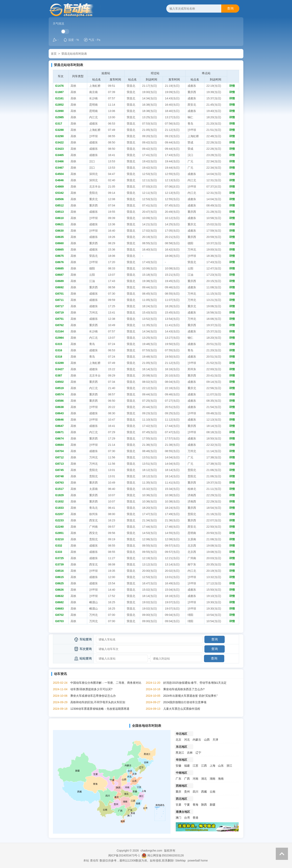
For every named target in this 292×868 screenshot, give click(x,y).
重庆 (178, 792)
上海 (213, 766)
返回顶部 (282, 854)
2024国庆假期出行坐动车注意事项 (185, 702)
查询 (230, 8)
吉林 (190, 753)
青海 (195, 805)
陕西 (204, 805)
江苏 (195, 766)
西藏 (204, 792)
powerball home (198, 860)
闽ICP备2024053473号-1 (124, 855)
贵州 (187, 792)
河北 (187, 740)
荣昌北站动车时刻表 (74, 54)
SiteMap (180, 860)
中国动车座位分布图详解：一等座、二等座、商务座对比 (106, 683)
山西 (207, 740)
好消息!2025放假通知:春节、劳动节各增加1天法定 (195, 683)
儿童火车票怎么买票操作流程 (182, 709)
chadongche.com (151, 851)
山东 (221, 766)
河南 (195, 779)
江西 (204, 766)
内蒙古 (197, 740)
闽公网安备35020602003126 (166, 855)
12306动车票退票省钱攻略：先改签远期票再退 (100, 709)
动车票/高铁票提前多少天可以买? (91, 689)
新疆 (213, 805)
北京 (178, 740)
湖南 (213, 779)
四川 (195, 792)
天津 (215, 740)
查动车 (94, 860)
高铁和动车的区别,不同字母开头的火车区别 (98, 702)
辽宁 (198, 753)
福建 (187, 766)
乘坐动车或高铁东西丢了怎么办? (184, 689)
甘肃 (178, 805)
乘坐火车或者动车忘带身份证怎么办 (93, 696)
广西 (187, 779)
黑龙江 (180, 753)
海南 (221, 779)
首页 (54, 54)
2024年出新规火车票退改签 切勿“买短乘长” (190, 696)
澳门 (178, 818)
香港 (195, 818)
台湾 (187, 818)
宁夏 (187, 805)
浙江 (229, 766)
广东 (178, 779)
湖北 (204, 779)
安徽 (178, 766)
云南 (213, 792)
